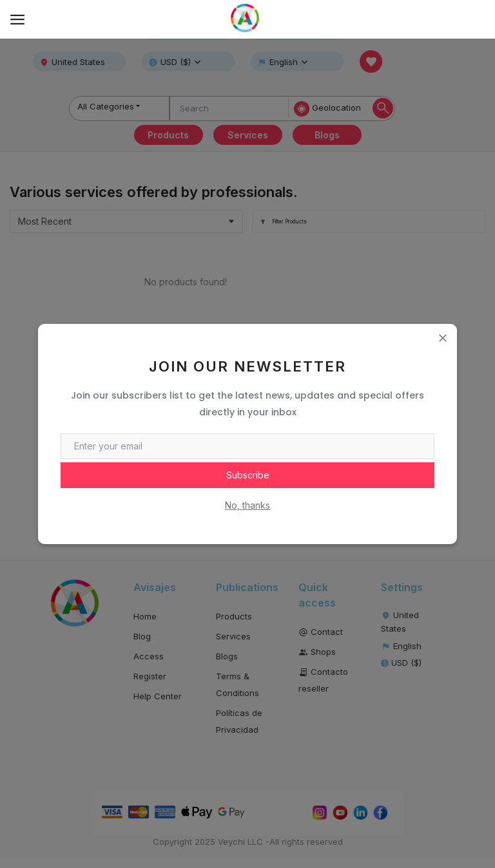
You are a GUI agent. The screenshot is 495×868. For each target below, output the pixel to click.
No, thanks (247, 505)
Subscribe (248, 475)
